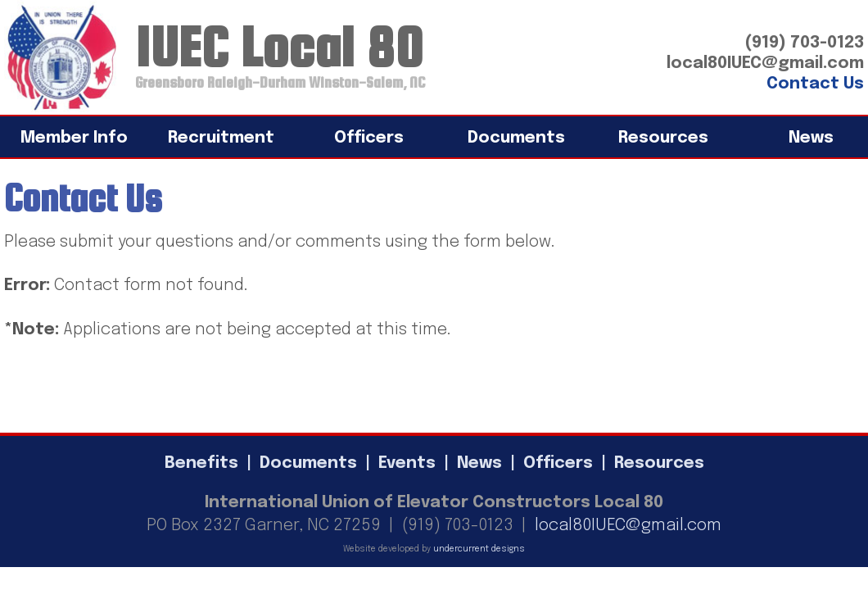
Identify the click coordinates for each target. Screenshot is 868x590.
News (479, 463)
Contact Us (815, 84)
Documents (516, 138)
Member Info (74, 138)
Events (407, 463)
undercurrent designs (479, 549)
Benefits (201, 463)
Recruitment (221, 138)
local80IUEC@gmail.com (628, 526)
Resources (663, 138)
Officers (369, 138)
